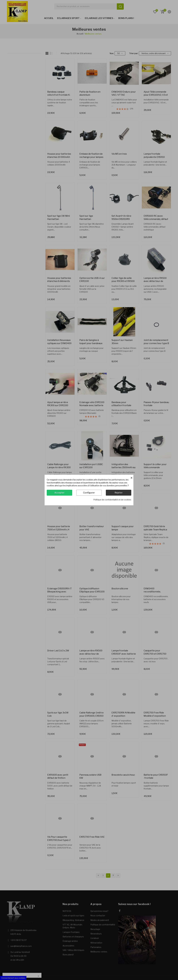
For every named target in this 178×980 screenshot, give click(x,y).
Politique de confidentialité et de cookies (112, 500)
